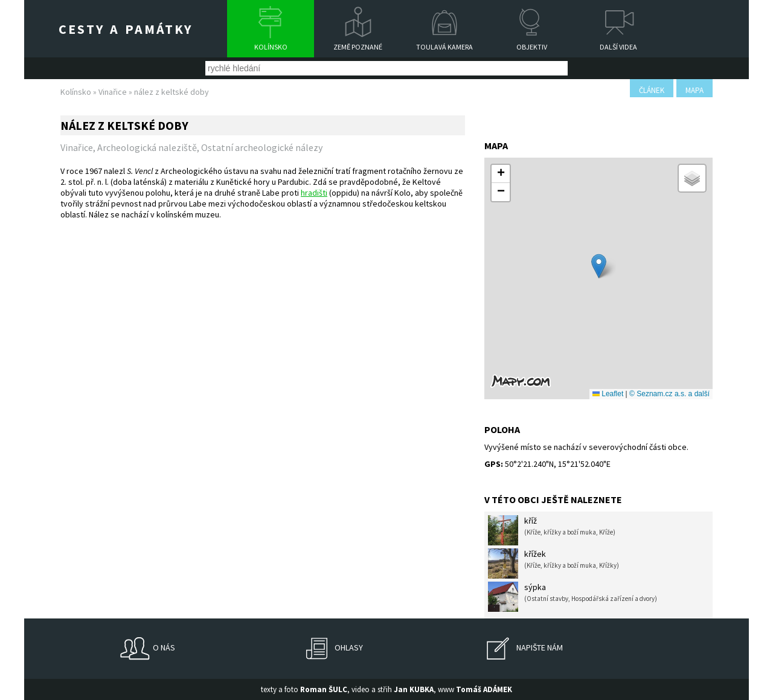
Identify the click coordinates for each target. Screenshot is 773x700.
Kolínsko (271, 47)
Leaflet (608, 394)
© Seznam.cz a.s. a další (669, 394)
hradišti (314, 193)
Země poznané (358, 47)
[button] (599, 266)
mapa (694, 90)
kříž (552, 530)
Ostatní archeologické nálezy (262, 147)
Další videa (618, 47)
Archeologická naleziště (147, 147)
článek (652, 90)
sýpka (573, 597)
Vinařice (113, 92)
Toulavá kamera (444, 47)
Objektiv (532, 47)
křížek (553, 564)
